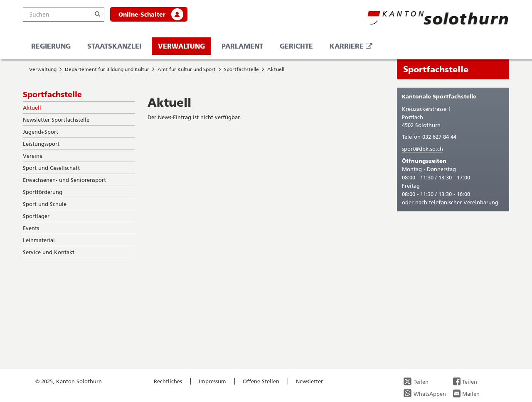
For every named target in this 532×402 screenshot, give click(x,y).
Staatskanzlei (114, 46)
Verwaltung (181, 46)
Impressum (212, 381)
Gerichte (296, 46)
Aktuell (276, 69)
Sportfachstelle (241, 69)
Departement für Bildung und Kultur (107, 69)
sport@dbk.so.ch (422, 149)
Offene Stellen (261, 381)
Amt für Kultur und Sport (187, 69)
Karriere (354, 48)
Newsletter (309, 381)
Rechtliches (168, 381)
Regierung (51, 46)
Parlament (242, 46)
